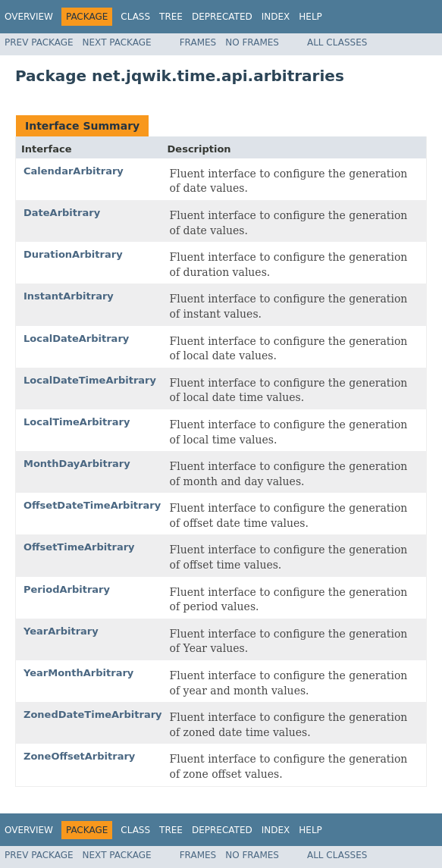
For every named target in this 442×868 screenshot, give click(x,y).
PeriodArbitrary (67, 589)
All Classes (337, 42)
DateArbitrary (62, 213)
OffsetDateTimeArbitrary (92, 505)
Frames (198, 42)
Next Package (117, 42)
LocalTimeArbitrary (77, 422)
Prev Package (39, 42)
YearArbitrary (61, 631)
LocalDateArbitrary (76, 338)
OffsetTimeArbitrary (79, 547)
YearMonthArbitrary (78, 673)
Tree (171, 17)
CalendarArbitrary (74, 171)
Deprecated (222, 17)
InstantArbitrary (69, 296)
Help (310, 17)
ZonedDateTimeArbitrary (93, 714)
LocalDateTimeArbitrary (90, 380)
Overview (29, 17)
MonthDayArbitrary (77, 464)
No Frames (252, 42)
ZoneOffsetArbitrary (79, 756)
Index (276, 17)
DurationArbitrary (73, 254)
